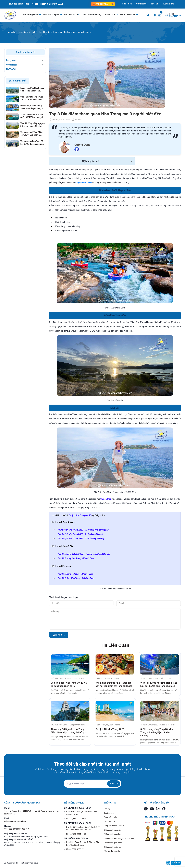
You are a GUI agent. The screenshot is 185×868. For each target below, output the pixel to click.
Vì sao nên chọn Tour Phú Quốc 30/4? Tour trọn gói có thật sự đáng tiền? (32, 116)
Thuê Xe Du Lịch (128, 15)
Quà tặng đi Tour (111, 821)
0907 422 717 (23, 829)
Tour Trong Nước (31, 15)
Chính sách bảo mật (112, 830)
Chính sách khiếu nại (113, 847)
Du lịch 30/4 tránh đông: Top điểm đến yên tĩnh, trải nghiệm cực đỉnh (32, 107)
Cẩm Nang (141, 4)
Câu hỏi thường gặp (112, 851)
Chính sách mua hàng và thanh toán (119, 838)
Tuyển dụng (109, 813)
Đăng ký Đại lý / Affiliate (114, 826)
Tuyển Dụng (168, 4)
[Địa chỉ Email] (92, 784)
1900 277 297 (10, 829)
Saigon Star (106, 499)
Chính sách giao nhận (113, 843)
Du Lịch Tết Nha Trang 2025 (110, 729)
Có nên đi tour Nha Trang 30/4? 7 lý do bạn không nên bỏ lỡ (32, 98)
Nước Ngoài (11, 65)
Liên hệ (107, 809)
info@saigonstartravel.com (16, 821)
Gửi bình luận (59, 635)
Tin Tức (155, 4)
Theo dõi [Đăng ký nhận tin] (114, 783)
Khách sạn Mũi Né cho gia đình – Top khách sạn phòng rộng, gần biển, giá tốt (32, 90)
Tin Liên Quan (115, 645)
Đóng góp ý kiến (111, 817)
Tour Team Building (92, 15)
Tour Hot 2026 (71, 15)
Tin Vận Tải (11, 69)
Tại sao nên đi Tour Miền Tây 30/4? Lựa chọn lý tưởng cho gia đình (31, 134)
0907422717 (175, 16)
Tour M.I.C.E (110, 15)
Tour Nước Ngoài (51, 15)
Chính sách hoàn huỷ (113, 834)
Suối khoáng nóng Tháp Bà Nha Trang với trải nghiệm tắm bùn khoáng (157, 732)
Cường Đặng (82, 145)
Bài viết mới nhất (18, 81)
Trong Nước (11, 60)
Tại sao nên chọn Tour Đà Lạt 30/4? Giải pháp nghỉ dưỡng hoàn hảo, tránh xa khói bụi (32, 143)
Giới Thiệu (127, 4)
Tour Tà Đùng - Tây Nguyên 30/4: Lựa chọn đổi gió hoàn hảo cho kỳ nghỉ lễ (32, 125)
